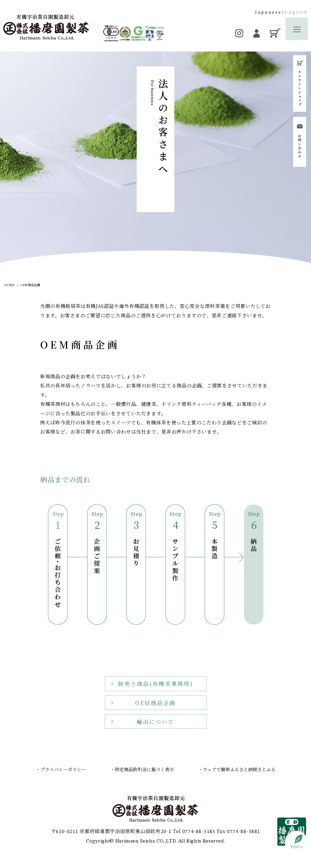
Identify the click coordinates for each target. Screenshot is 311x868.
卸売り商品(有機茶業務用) (155, 687)
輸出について (155, 725)
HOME (10, 285)
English (296, 12)
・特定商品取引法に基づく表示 (142, 769)
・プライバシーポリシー (61, 769)
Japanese (268, 12)
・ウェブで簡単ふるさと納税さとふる (237, 769)
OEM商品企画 (30, 285)
